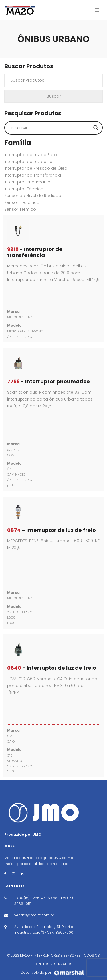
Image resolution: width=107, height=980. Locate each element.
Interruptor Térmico (24, 189)
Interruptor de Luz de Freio (31, 155)
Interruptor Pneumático (28, 182)
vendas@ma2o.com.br (34, 915)
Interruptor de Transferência (33, 175)
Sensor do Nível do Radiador (34, 196)
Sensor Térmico (20, 209)
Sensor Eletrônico (22, 202)
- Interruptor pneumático (49, 381)
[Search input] (51, 128)
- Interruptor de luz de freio (52, 530)
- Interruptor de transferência (35, 252)
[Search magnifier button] (96, 128)
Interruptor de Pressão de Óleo (36, 168)
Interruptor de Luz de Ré (28, 162)
